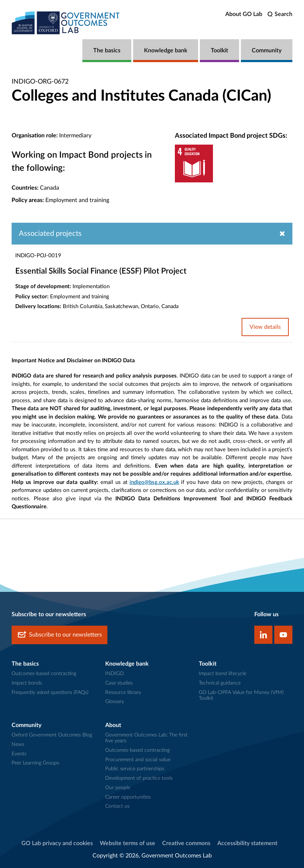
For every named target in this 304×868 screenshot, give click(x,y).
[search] (280, 14)
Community (267, 51)
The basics (107, 51)
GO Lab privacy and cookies (57, 843)
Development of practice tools (139, 778)
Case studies (119, 683)
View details (265, 327)
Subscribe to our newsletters (59, 635)
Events (19, 754)
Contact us (117, 806)
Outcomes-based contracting (44, 674)
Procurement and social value (138, 760)
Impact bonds (27, 683)
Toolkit (219, 51)
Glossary (115, 702)
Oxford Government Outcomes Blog (52, 735)
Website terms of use (128, 843)
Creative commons (186, 843)
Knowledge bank (166, 51)
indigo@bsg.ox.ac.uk (154, 482)
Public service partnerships (135, 769)
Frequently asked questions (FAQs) (50, 693)
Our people (118, 788)
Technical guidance (220, 683)
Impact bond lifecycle (223, 674)
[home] (66, 23)
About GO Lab (244, 14)
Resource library (123, 693)
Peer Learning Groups (35, 763)
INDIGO (114, 674)
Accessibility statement (247, 843)
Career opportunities (128, 797)
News (18, 744)
